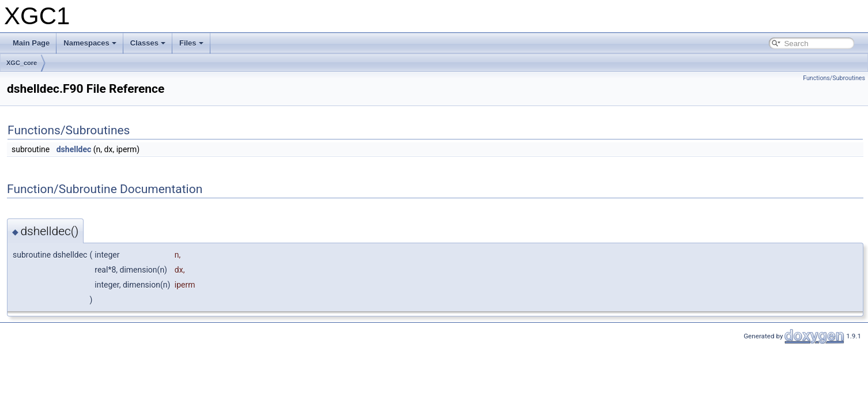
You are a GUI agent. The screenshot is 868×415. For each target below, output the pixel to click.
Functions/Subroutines (834, 78)
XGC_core (22, 63)
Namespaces (90, 43)
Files (191, 43)
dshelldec (74, 149)
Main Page (31, 43)
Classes (148, 43)
